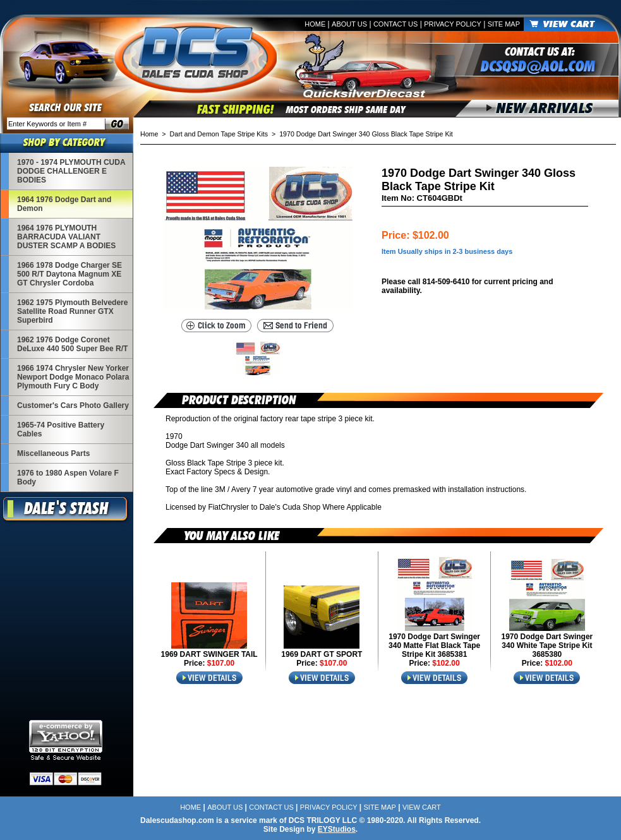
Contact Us (396, 24)
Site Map (504, 24)
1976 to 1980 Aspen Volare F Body (68, 477)
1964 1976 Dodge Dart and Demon (64, 204)
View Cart (422, 807)
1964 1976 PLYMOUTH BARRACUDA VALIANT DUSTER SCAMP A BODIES (66, 237)
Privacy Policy (453, 24)
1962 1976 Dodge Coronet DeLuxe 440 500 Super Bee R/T (72, 344)
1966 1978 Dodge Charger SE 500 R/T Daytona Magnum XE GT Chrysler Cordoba (69, 274)
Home (315, 24)
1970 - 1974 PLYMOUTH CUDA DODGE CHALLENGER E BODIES (71, 171)
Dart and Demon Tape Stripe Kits (219, 134)
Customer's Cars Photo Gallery (73, 405)
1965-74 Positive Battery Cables (61, 429)
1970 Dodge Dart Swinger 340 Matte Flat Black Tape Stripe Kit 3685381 (434, 645)
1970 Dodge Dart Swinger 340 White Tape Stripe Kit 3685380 (547, 645)
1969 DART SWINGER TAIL (209, 654)
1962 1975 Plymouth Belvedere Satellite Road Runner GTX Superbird (72, 311)
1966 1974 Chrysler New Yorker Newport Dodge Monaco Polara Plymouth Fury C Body (73, 377)
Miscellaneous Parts (53, 453)
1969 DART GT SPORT (322, 654)
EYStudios (337, 829)
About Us (349, 24)
